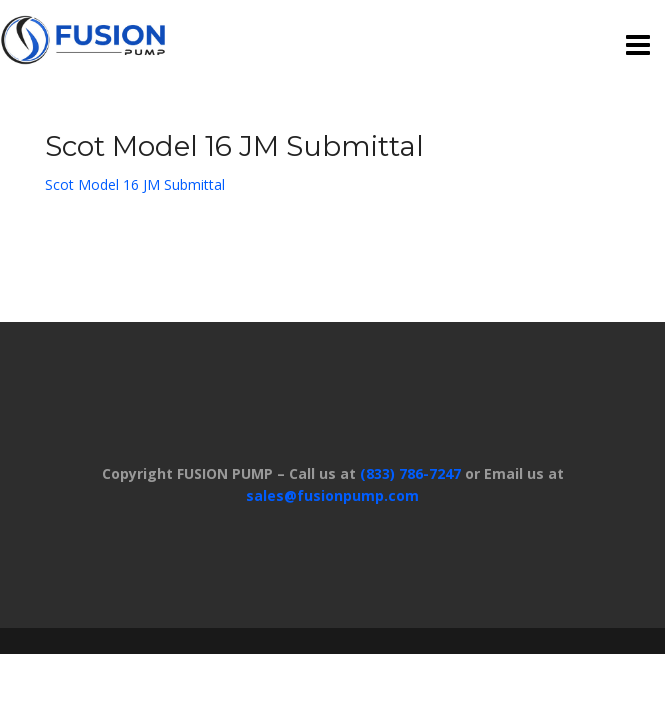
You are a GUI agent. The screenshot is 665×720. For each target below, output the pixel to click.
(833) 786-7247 (410, 473)
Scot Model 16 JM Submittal (135, 184)
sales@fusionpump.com (332, 495)
